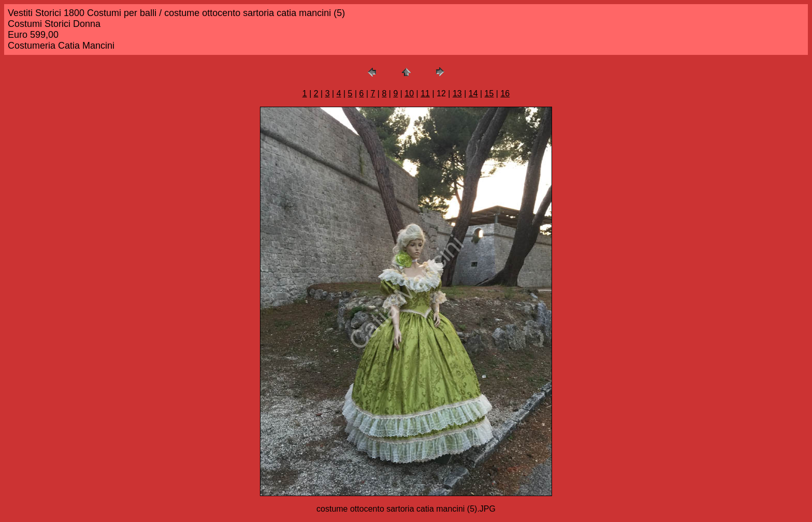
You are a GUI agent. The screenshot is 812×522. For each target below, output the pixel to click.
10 (409, 93)
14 (473, 93)
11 (425, 93)
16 (505, 93)
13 (457, 93)
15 (489, 93)
